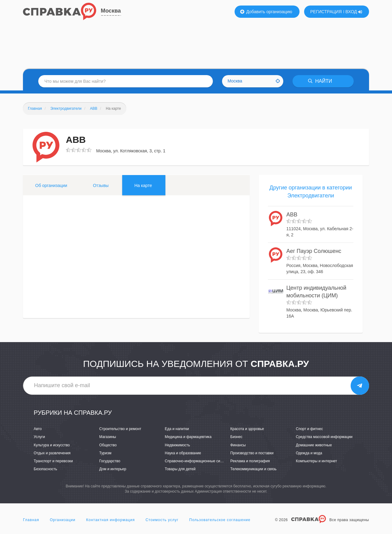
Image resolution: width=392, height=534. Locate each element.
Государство (110, 461)
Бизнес (236, 437)
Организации (63, 520)
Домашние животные (314, 445)
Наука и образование (183, 453)
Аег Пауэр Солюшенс (314, 251)
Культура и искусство (52, 445)
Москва (111, 11)
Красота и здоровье (247, 429)
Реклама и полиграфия (250, 461)
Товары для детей (180, 469)
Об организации (51, 185)
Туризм (105, 453)
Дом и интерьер (113, 469)
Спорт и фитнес (309, 429)
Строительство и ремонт (120, 429)
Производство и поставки (252, 453)
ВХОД (354, 12)
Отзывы (101, 185)
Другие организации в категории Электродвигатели (311, 192)
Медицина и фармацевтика (188, 437)
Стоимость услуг (162, 520)
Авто (38, 429)
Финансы (238, 445)
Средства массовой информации (324, 437)
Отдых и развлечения (52, 453)
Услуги (39, 437)
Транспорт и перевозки (53, 461)
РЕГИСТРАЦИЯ (326, 12)
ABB (292, 215)
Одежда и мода (309, 453)
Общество (108, 445)
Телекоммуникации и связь (253, 469)
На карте (143, 185)
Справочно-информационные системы (198, 461)
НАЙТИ (320, 81)
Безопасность (45, 469)
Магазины (108, 437)
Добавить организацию (266, 12)
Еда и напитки (177, 429)
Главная (31, 520)
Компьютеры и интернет (317, 461)
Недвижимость (177, 445)
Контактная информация (110, 520)
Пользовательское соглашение (220, 520)
